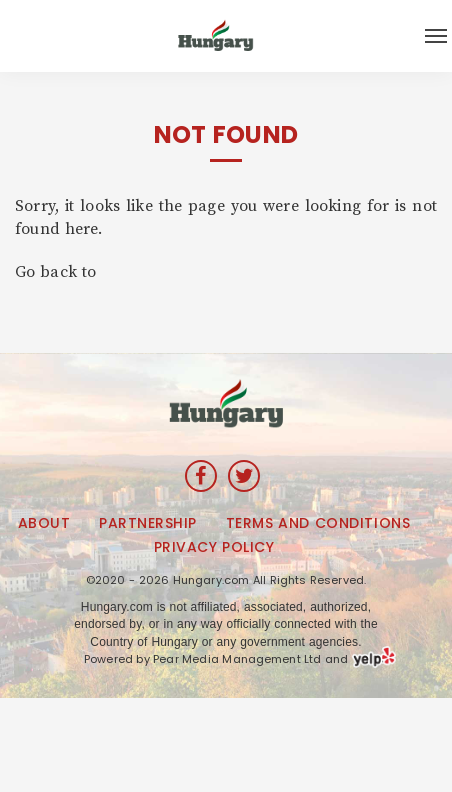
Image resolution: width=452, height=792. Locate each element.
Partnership (148, 523)
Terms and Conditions (318, 523)
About (44, 523)
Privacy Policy (214, 547)
